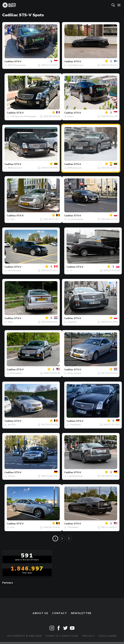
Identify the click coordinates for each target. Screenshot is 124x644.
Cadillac (9, 61)
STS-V (18, 61)
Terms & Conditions (62, 636)
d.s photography (75, 219)
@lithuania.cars (15, 168)
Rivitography (16, 373)
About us (40, 613)
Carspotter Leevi (75, 65)
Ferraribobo (75, 425)
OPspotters (73, 527)
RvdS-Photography (17, 65)
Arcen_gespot (74, 373)
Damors (12, 476)
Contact (60, 613)
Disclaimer (108, 636)
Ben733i (12, 425)
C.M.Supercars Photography (23, 116)
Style (10, 322)
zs (71, 270)
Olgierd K (72, 322)
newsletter (81, 613)
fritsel (70, 116)
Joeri (12, 219)
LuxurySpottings (75, 476)
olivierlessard (14, 270)
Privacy (89, 636)
